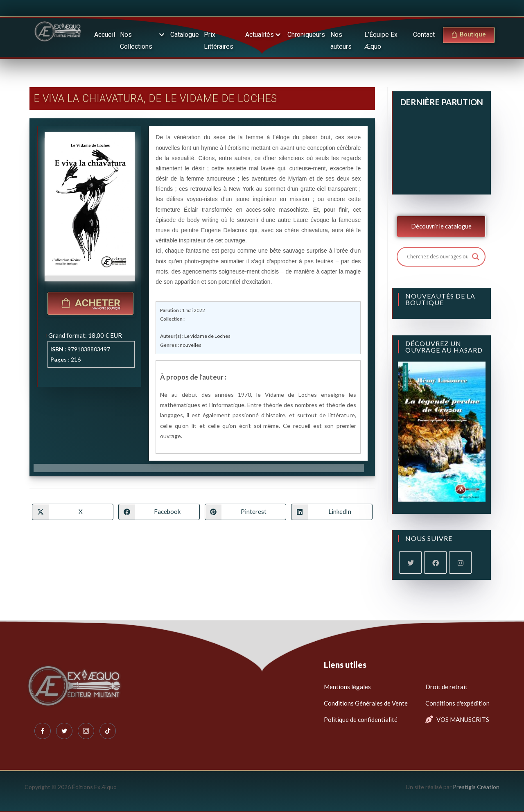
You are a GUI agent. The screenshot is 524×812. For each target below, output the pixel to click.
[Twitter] (64, 731)
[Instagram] (460, 562)
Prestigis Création (476, 787)
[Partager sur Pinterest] (245, 511)
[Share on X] (73, 511)
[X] (410, 562)
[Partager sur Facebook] (159, 511)
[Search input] (437, 257)
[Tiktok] (108, 731)
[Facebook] (435, 562)
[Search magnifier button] (476, 257)
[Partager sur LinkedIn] (332, 511)
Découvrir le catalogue (441, 226)
